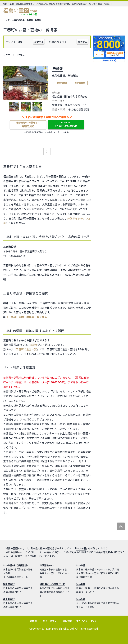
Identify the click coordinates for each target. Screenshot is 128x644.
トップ (6, 20)
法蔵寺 (34, 345)
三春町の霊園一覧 (26, 349)
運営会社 (34, 621)
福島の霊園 (20, 10)
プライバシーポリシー (87, 621)
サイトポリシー (51, 621)
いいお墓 (81, 548)
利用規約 (67, 621)
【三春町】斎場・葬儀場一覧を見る (26, 317)
